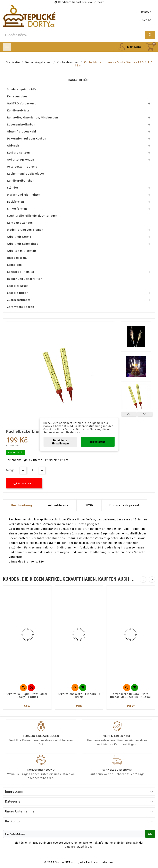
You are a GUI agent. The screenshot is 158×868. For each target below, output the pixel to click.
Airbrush (13, 146)
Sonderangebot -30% (22, 89)
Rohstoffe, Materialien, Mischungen (33, 117)
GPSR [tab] (89, 505)
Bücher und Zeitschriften (25, 279)
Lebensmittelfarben (21, 125)
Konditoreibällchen (21, 181)
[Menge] (32, 470)
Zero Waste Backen (21, 307)
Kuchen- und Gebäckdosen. (26, 174)
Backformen (16, 202)
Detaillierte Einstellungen (60, 442)
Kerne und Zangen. (20, 223)
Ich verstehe (98, 442)
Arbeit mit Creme (19, 237)
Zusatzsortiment (19, 300)
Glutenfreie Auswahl (22, 132)
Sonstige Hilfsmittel (21, 272)
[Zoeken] (74, 35)
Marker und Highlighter (24, 195)
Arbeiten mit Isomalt (22, 251)
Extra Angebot (17, 96)
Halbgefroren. (17, 258)
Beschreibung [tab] (21, 505)
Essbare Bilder (17, 293)
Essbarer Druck (18, 286)
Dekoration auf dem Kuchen (27, 139)
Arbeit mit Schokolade (23, 244)
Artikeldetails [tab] (58, 505)
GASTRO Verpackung (22, 103)
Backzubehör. (79, 80)
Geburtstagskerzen (21, 160)
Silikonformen (17, 209)
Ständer (13, 188)
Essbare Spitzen (18, 153)
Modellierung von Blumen (25, 230)
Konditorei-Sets (18, 110)
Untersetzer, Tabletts (22, 167)
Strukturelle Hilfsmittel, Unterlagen (32, 216)
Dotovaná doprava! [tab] (124, 505)
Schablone (14, 265)
